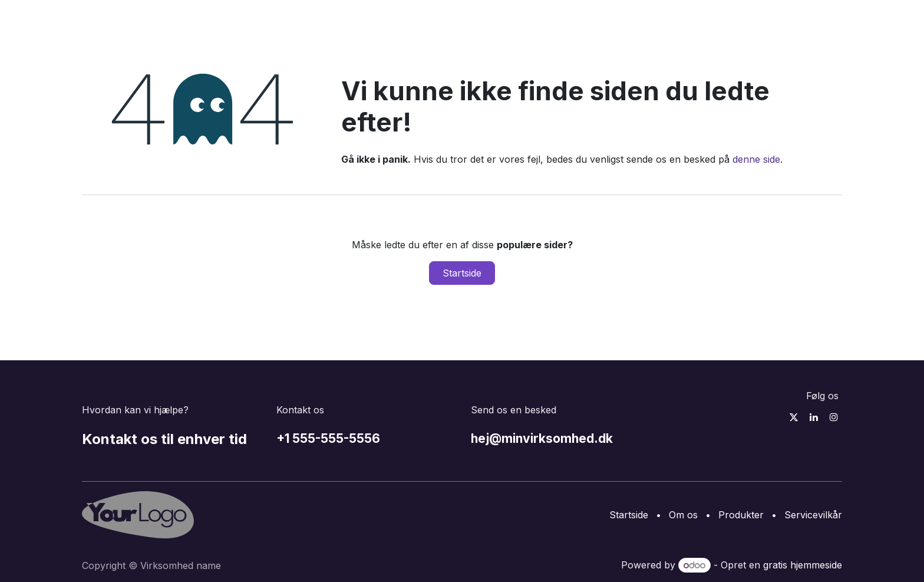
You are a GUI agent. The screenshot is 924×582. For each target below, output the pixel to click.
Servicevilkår (813, 515)
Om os (683, 515)
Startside (462, 273)
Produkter (741, 515)
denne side (756, 159)
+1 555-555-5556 (328, 438)
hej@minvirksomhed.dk (542, 438)
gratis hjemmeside (803, 565)
